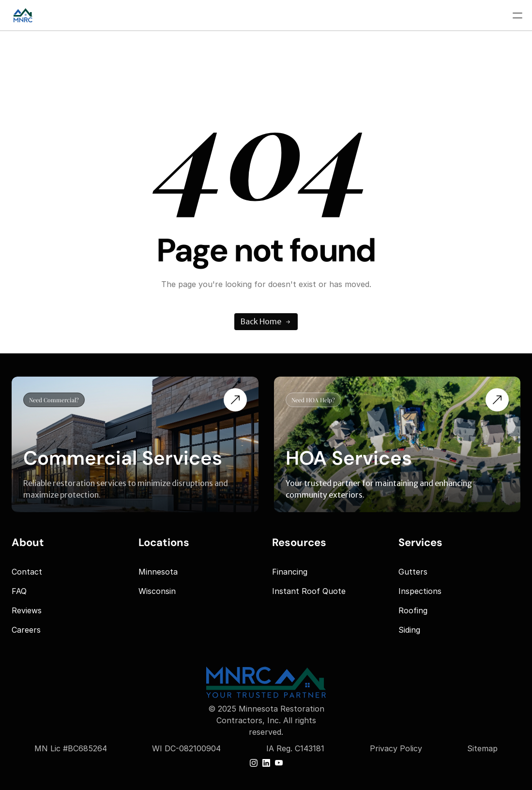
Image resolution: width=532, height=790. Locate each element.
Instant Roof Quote (309, 591)
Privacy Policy (396, 748)
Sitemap (482, 748)
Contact (27, 572)
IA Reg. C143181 (295, 748)
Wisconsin (157, 591)
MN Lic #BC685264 (71, 748)
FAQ (19, 591)
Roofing (413, 610)
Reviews (27, 610)
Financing (290, 572)
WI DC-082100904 (186, 748)
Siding (409, 630)
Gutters (413, 572)
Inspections (420, 591)
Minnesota (158, 572)
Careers (26, 630)
